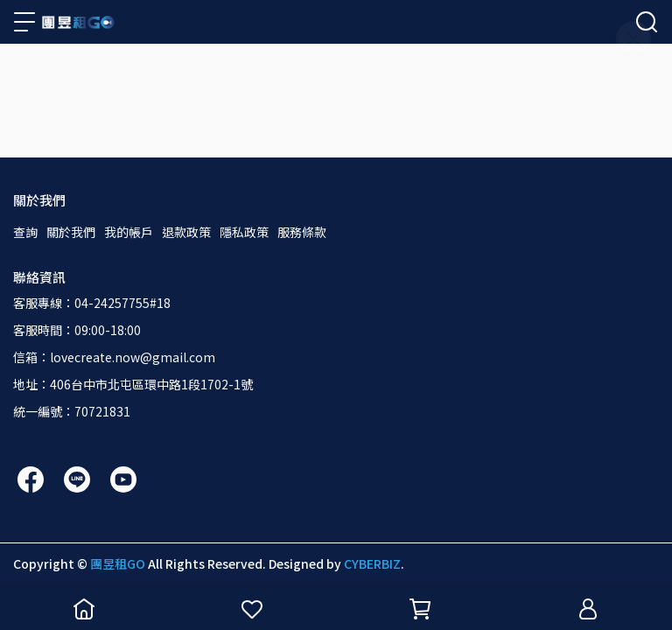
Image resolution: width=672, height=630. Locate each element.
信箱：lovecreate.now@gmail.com (114, 357)
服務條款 (302, 232)
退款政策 (186, 232)
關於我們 (71, 232)
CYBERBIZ (372, 563)
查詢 (25, 232)
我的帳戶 (129, 232)
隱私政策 (244, 232)
